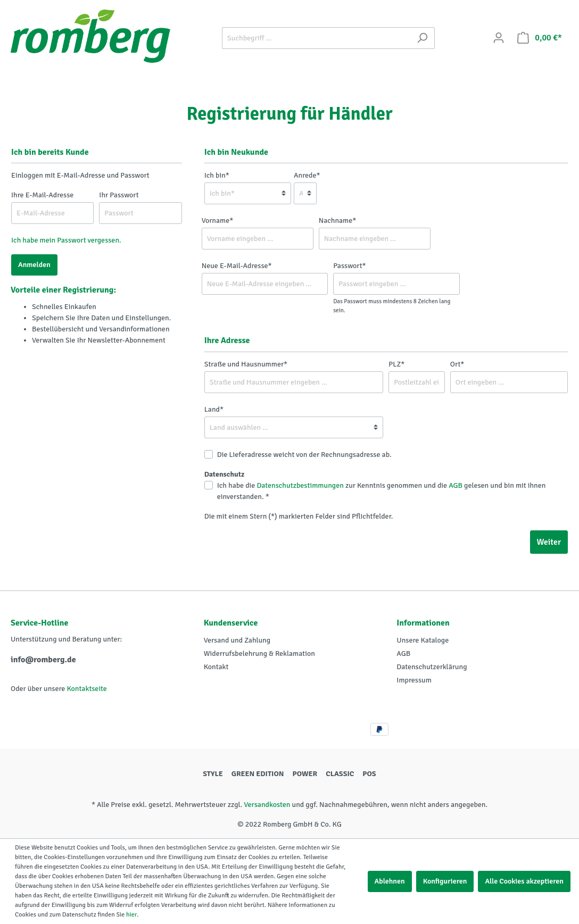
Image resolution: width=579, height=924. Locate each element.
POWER (305, 774)
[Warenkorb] (540, 38)
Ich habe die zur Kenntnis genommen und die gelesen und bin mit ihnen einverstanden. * (382, 491)
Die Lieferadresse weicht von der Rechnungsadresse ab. (304, 455)
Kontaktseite (86, 689)
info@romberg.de (43, 660)
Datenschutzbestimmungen (300, 485)
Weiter (549, 542)
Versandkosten (267, 805)
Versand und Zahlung (237, 640)
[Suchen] (422, 38)
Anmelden (34, 265)
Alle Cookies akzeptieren (524, 881)
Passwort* (349, 266)
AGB (456, 485)
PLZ (396, 364)
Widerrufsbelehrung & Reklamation (259, 654)
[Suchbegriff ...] (316, 38)
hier (131, 915)
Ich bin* (217, 175)
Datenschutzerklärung (432, 667)
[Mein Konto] (499, 38)
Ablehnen (390, 881)
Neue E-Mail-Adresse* (237, 266)
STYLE (213, 774)
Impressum (414, 680)
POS (369, 774)
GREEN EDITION (258, 774)
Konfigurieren (445, 881)
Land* (214, 409)
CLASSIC (340, 774)
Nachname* (338, 220)
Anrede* (307, 175)
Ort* (457, 364)
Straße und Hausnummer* (246, 364)
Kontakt (216, 667)
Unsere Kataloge (423, 640)
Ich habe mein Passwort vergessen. (66, 240)
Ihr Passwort (119, 195)
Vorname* (218, 220)
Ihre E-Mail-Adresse (42, 195)
